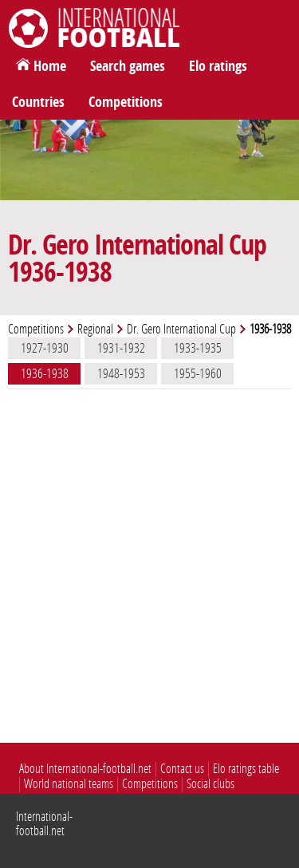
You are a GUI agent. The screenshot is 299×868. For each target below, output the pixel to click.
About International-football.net (85, 769)
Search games (128, 66)
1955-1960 (198, 373)
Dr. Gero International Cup (181, 329)
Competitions (126, 102)
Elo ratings (218, 66)
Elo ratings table (246, 769)
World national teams (69, 784)
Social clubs (210, 784)
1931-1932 (121, 348)
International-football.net (44, 824)
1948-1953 (121, 373)
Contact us (182, 769)
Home (50, 66)
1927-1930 (45, 348)
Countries (38, 102)
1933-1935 (198, 348)
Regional (95, 329)
